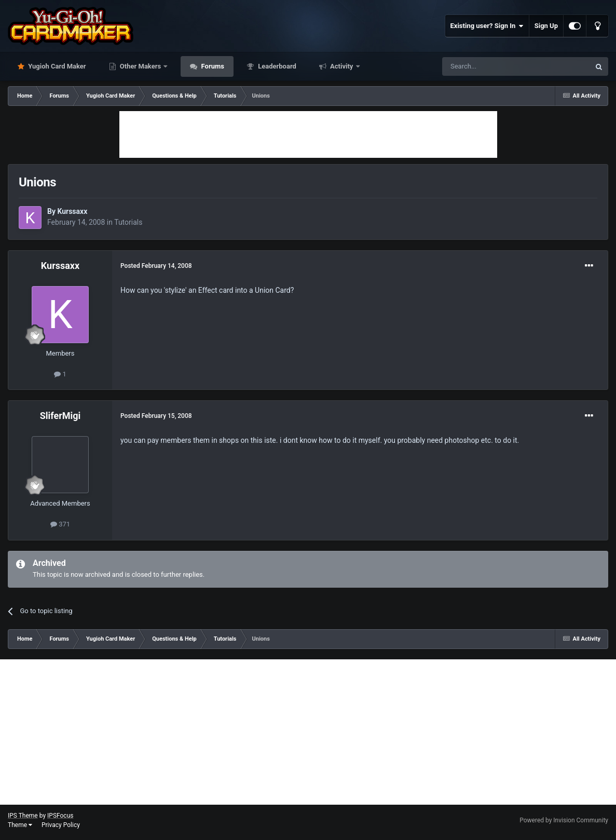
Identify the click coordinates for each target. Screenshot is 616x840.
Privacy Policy (61, 825)
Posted (156, 266)
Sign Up (546, 26)
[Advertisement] (308, 134)
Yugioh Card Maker (56, 66)
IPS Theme (23, 816)
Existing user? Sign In (487, 26)
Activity (342, 66)
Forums (212, 66)
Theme (20, 825)
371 (60, 524)
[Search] (491, 66)
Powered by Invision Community (564, 820)
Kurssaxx (72, 211)
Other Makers (141, 66)
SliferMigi (60, 416)
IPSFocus (60, 816)
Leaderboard (276, 66)
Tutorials (128, 222)
